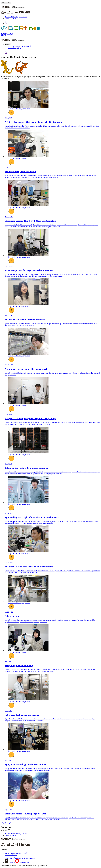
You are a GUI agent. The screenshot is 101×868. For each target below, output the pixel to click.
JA (5, 22)
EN (6, 23)
